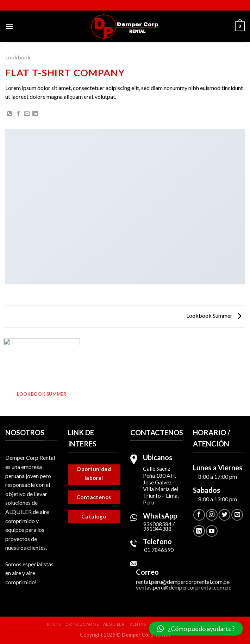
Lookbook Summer (214, 315)
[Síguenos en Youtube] (212, 531)
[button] (196, 629)
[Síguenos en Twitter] (224, 515)
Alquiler (114, 624)
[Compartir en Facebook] (18, 114)
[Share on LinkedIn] (35, 114)
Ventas (138, 624)
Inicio (54, 624)
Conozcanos (82, 624)
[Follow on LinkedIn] (199, 531)
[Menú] (10, 26)
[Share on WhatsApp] (10, 114)
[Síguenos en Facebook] (199, 515)
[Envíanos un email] (237, 515)
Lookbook (18, 57)
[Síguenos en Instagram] (212, 515)
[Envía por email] (27, 114)
